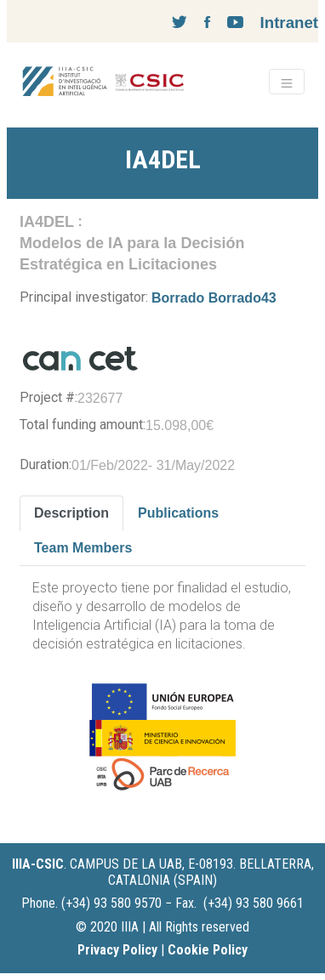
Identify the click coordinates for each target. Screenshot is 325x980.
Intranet (289, 23)
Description (71, 513)
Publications (178, 513)
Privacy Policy (117, 950)
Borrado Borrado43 (214, 298)
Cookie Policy (208, 950)
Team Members (83, 548)
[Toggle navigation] (287, 82)
